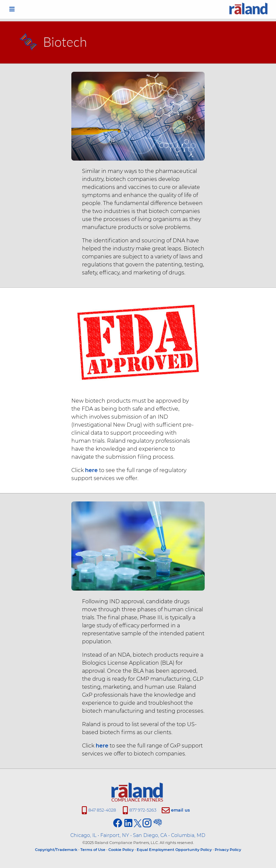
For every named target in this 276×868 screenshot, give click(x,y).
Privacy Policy (228, 850)
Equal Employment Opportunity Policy (174, 850)
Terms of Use (93, 850)
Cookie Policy (121, 850)
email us (180, 810)
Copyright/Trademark (56, 850)
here (90, 470)
